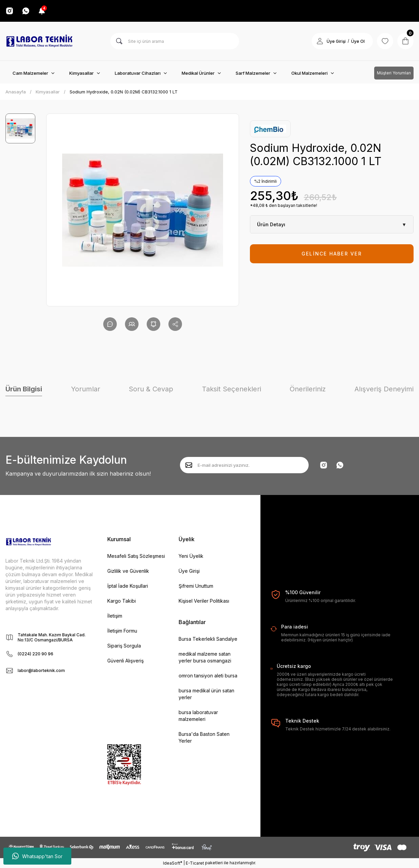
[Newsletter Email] (244, 465)
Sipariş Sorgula (124, 646)
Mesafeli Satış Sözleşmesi (136, 556)
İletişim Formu (122, 631)
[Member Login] (320, 41)
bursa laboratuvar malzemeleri (198, 716)
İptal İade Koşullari (128, 586)
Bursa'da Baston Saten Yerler (204, 737)
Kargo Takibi (122, 601)
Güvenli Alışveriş (125, 661)
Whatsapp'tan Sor (37, 856)
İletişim (115, 616)
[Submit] (189, 465)
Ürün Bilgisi (24, 389)
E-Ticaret (195, 863)
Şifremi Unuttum (196, 586)
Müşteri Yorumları (394, 73)
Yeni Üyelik (191, 556)
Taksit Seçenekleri (232, 389)
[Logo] (39, 41)
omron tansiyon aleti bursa (208, 676)
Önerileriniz (308, 389)
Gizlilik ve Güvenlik (128, 571)
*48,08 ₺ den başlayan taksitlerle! (284, 205)
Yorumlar (86, 389)
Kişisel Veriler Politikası (204, 601)
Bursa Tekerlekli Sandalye (208, 639)
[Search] (175, 41)
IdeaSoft (172, 863)
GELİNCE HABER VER (332, 254)
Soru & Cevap (151, 389)
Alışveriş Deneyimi (384, 389)
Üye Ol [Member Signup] (358, 41)
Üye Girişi (189, 571)
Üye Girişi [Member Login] (336, 41)
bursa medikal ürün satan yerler (206, 694)
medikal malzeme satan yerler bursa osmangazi (205, 657)
